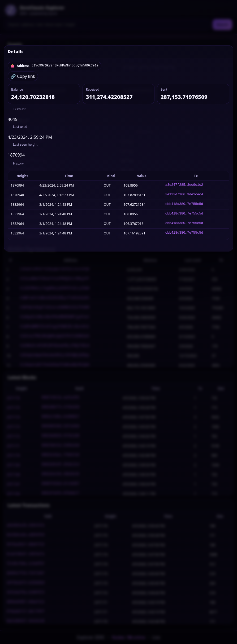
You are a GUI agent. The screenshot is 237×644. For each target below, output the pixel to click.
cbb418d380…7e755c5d (184, 205)
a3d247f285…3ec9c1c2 (184, 185)
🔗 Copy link (23, 76)
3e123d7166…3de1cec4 (184, 195)
